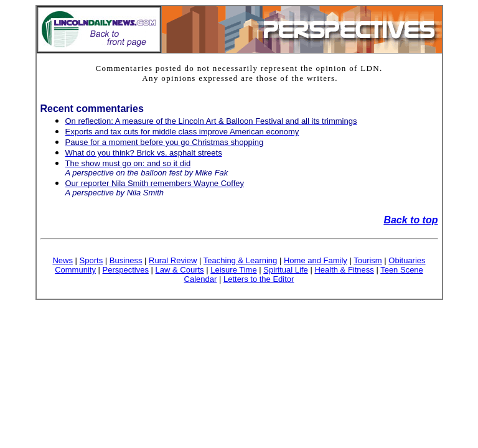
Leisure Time (233, 270)
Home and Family (316, 260)
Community (75, 270)
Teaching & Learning (241, 260)
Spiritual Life (286, 270)
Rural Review (173, 260)
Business (126, 260)
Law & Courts (180, 270)
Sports (91, 260)
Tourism (368, 260)
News (63, 260)
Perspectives (126, 270)
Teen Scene (402, 270)
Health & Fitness (344, 270)
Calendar (201, 279)
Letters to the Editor (259, 279)
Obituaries (407, 260)
